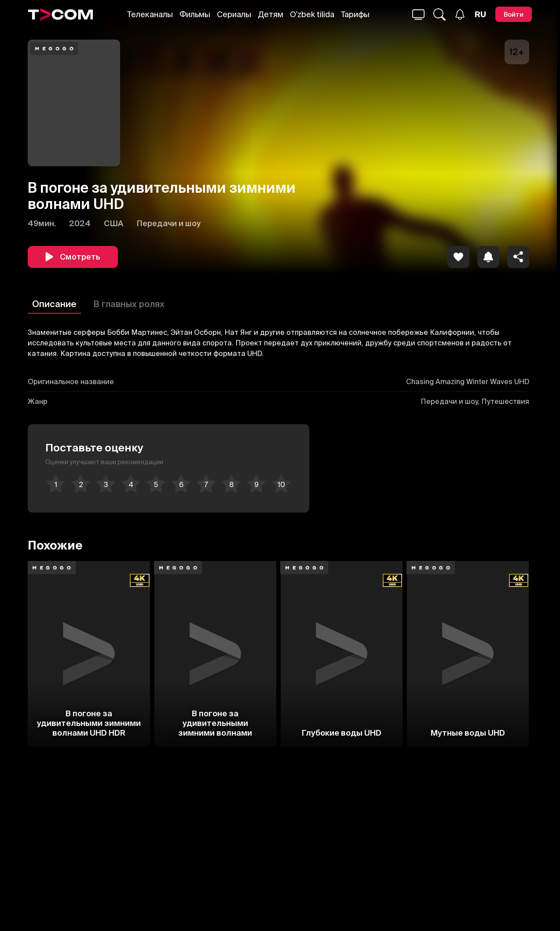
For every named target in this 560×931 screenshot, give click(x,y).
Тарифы (355, 14)
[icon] (458, 257)
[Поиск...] (418, 15)
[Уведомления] (460, 14)
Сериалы (234, 14)
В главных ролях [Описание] (129, 304)
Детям (271, 14)
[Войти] (514, 14)
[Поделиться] (518, 257)
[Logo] (61, 15)
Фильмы (195, 14)
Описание (54, 304)
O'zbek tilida (312, 14)
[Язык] (480, 15)
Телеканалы (150, 14)
